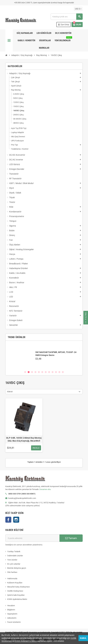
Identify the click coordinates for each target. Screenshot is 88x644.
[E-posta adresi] (32, 538)
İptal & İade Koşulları (16, 595)
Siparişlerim (12, 614)
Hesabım (11, 606)
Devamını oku (45, 489)
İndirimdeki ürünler (15, 556)
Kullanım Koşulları (15, 583)
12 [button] (63, 372)
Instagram (16, 520)
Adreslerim (12, 618)
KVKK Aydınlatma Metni (17, 599)
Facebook (8, 520)
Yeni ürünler (12, 560)
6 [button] (42, 372)
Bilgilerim (11, 610)
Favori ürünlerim (14, 622)
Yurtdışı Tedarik (14, 551)
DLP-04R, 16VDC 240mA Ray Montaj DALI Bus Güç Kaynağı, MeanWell (24, 439)
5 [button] (39, 372)
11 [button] (59, 372)
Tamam (71, 538)
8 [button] (49, 372)
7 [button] (46, 372)
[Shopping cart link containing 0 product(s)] (77, 25)
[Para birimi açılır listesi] (78, 9)
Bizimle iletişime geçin (17, 568)
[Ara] (67, 17)
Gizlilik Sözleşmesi (15, 591)
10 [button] (56, 372)
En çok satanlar (14, 564)
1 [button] (25, 372)
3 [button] (32, 372)
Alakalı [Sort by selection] (10, 392)
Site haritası (12, 572)
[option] (44, 356)
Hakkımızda (12, 579)
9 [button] (53, 372)
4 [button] (35, 372)
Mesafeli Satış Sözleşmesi (19, 587)
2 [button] (29, 372)
